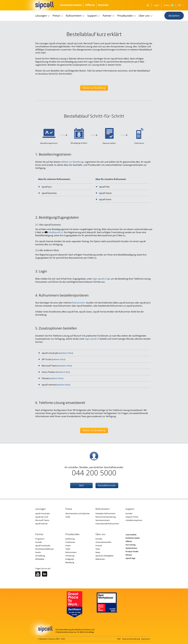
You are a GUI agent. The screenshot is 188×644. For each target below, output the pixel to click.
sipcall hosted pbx (43, 546)
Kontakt (103, 5)
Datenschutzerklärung (131, 639)
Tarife (68, 517)
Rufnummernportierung (106, 517)
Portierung (70, 556)
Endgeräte (70, 559)
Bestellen (174, 16)
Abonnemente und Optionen (78, 513)
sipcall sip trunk (42, 517)
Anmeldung (40, 556)
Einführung (70, 539)
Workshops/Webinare (44, 549)
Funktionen (70, 542)
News (98, 552)
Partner (107, 16)
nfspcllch (55, 232)
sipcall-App (130, 558)
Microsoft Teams (42, 520)
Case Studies (131, 535)
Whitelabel (40, 559)
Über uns (144, 16)
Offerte (90, 5)
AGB (119, 639)
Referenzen (100, 559)
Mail (81, 485)
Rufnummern (74, 16)
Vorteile (39, 542)
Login (156, 5)
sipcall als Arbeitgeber (104, 556)
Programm (40, 539)
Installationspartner (134, 520)
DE (179, 5)
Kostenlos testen (71, 5)
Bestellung (70, 562)
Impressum (146, 639)
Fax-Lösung (130, 545)
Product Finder (132, 551)
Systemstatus (131, 548)
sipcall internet (41, 524)
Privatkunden (125, 16)
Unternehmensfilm (103, 542)
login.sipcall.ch (100, 279)
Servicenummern (103, 520)
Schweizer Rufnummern (105, 513)
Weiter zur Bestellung (94, 88)
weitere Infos (66, 353)
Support (92, 16)
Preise (56, 16)
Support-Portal (132, 517)
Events (38, 552)
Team (98, 549)
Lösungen (41, 16)
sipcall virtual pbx (43, 513)
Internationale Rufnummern (107, 524)
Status (169, 5)
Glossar (129, 555)
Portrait (99, 546)
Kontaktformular (107, 485)
